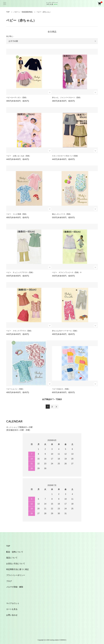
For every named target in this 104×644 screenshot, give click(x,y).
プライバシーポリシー (16, 575)
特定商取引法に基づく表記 (17, 569)
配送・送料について (15, 552)
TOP (8, 12)
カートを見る (12, 609)
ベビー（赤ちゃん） (44, 12)
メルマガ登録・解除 (15, 587)
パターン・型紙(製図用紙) (23, 12)
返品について (12, 558)
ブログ (9, 581)
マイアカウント (13, 603)
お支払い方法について (16, 564)
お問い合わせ (12, 615)
